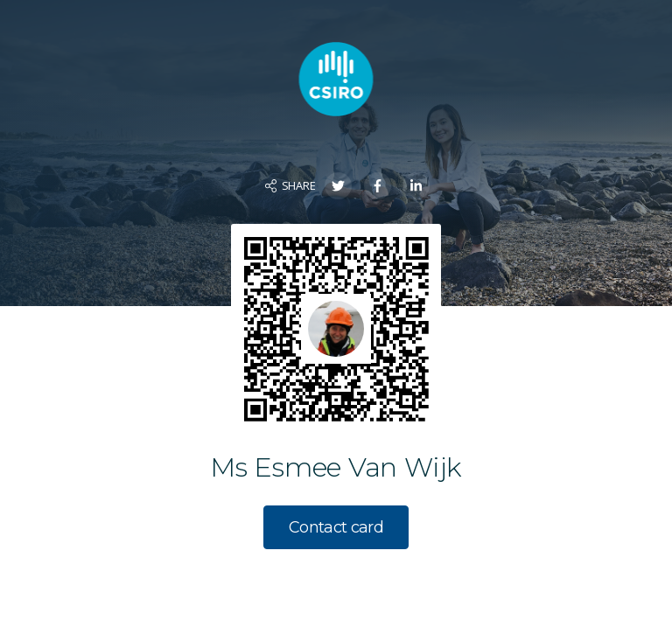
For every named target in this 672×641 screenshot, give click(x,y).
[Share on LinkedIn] (416, 186)
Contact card (336, 527)
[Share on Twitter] (338, 186)
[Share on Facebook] (378, 186)
